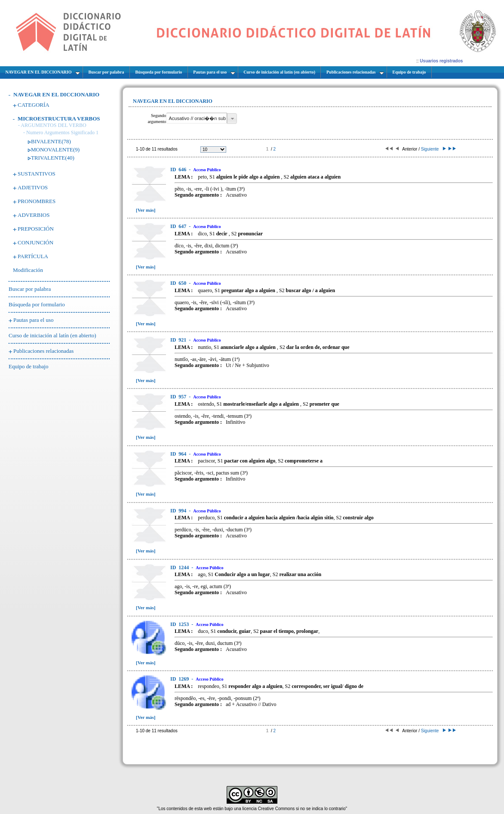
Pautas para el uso (34, 320)
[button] (232, 119)
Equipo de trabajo (28, 366)
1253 (180, 624)
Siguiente (433, 149)
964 (179, 454)
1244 (180, 567)
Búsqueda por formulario (37, 304)
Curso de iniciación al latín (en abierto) (52, 335)
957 (179, 397)
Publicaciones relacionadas (43, 351)
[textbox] (197, 118)
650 (179, 283)
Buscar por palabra (30, 289)
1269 (180, 679)
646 (179, 170)
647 (179, 226)
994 (179, 511)
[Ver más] (146, 210)
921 (179, 340)
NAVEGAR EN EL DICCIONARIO (56, 94)
